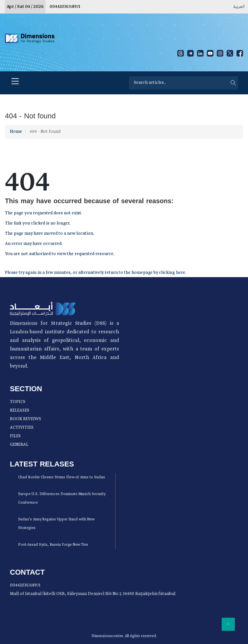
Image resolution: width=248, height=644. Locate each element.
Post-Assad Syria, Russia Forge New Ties (53, 545)
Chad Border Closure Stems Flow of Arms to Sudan (62, 477)
